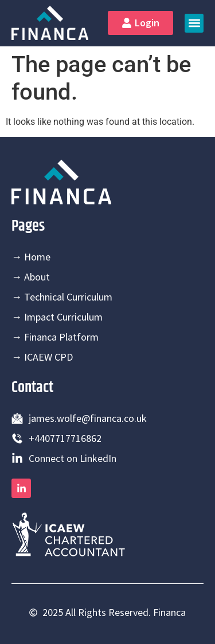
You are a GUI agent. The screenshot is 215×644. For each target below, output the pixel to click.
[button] (194, 23)
